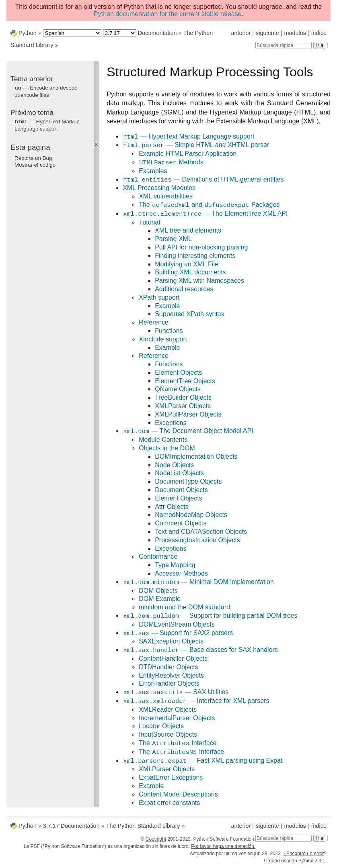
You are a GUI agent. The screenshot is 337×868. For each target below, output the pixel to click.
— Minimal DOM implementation (198, 582)
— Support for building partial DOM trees (210, 616)
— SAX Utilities (176, 692)
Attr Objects (172, 507)
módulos (295, 33)
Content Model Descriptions (178, 794)
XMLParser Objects (183, 406)
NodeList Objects (179, 473)
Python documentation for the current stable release (167, 14)
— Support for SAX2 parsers (178, 633)
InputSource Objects (168, 734)
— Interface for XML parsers (196, 701)
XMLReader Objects (168, 710)
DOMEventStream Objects (177, 624)
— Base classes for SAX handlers (200, 650)
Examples (153, 171)
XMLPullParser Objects (188, 414)
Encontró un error (305, 854)
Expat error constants (169, 803)
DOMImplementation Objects (196, 456)
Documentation (157, 33)
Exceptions (171, 423)
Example (167, 306)
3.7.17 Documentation (71, 826)
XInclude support (163, 339)
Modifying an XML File (187, 264)
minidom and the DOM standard (184, 607)
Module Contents (163, 440)
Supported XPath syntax (190, 314)
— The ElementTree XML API (205, 214)
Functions (169, 331)
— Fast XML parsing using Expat (202, 761)
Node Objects (174, 465)
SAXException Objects (171, 641)
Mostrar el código (35, 164)
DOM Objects (158, 591)
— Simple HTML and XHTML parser (196, 145)
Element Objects (178, 373)
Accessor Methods (181, 573)
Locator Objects (161, 726)
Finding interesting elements (195, 256)
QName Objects (178, 389)
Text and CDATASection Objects (201, 532)
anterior (241, 33)
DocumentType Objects (188, 481)
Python (28, 33)
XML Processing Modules (159, 188)
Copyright (156, 839)
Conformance (158, 557)
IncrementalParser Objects (177, 718)
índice (319, 33)
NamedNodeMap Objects (191, 515)
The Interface (178, 743)
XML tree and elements (188, 230)
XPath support (159, 297)
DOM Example (160, 599)
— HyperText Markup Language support (188, 137)
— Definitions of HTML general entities (203, 180)
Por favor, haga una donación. (223, 846)
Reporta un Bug (33, 157)
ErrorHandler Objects (169, 683)
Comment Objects (181, 523)
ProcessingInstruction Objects (197, 540)
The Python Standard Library (143, 826)
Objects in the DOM (167, 448)
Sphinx (306, 861)
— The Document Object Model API (188, 431)
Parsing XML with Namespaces (199, 281)
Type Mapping (175, 565)
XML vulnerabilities (166, 196)
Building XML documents (190, 272)
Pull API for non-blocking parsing (201, 247)
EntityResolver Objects (171, 675)
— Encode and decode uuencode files (46, 91)
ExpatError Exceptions (171, 777)
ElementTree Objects (185, 381)
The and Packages (209, 205)
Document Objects (181, 490)
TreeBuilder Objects (183, 397)
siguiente (267, 33)
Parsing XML (173, 239)
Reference (154, 322)
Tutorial (149, 222)
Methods (171, 162)
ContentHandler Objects (173, 659)
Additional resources (184, 289)
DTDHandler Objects (168, 667)
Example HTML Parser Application (188, 154)
